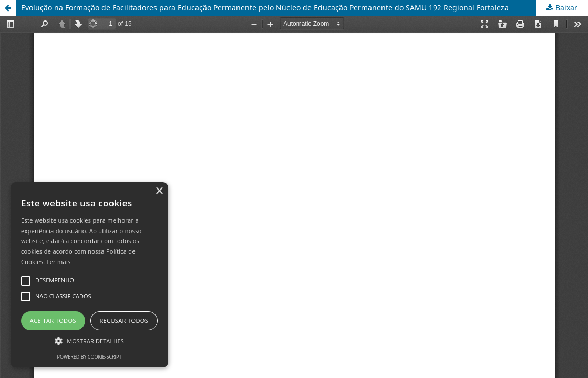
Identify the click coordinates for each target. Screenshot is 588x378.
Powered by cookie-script (90, 357)
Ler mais (59, 262)
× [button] (159, 191)
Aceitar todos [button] (53, 321)
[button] (89, 341)
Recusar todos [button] (124, 321)
